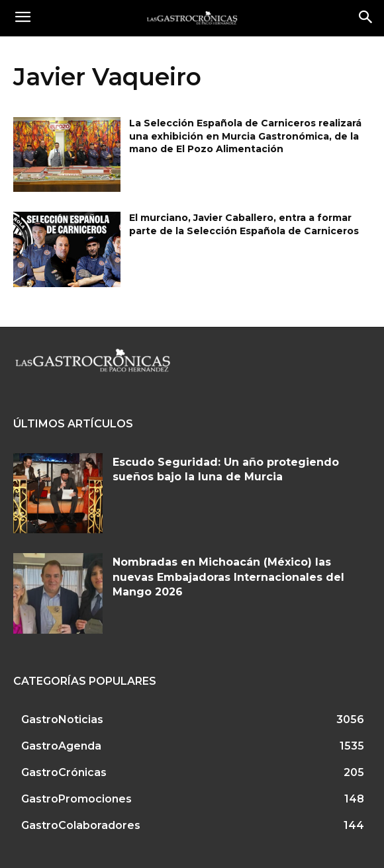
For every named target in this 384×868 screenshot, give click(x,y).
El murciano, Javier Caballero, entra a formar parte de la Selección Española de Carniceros (244, 224)
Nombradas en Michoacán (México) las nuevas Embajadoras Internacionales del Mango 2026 (228, 577)
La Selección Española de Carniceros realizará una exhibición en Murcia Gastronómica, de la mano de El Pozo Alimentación (245, 136)
